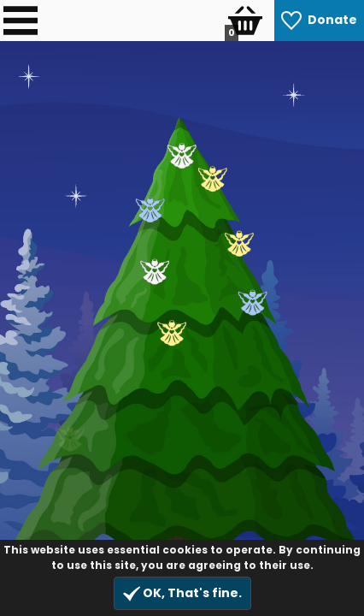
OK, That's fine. (182, 593)
